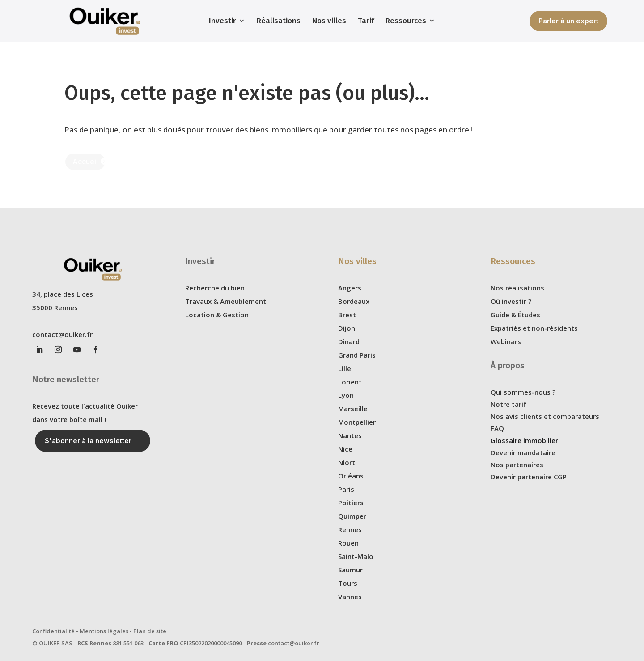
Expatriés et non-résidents (534, 328)
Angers (350, 288)
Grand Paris (357, 355)
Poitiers (351, 503)
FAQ (497, 428)
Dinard (349, 341)
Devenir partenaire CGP (529, 477)
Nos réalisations (517, 288)
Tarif (366, 21)
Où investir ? (511, 301)
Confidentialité (53, 631)
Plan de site (150, 631)
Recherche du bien (215, 288)
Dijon (347, 328)
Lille (345, 368)
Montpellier (357, 422)
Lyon (346, 395)
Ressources (406, 21)
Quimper (352, 516)
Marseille (353, 409)
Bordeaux (354, 301)
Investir (222, 21)
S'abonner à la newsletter (88, 441)
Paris (346, 489)
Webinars (506, 341)
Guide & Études (515, 315)
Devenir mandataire (523, 452)
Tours (348, 583)
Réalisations (279, 21)
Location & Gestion (217, 315)
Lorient (350, 382)
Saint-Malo (356, 556)
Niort (347, 462)
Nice (345, 449)
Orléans (351, 476)
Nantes (350, 435)
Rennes (350, 529)
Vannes (350, 597)
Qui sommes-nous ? (523, 392)
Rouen (348, 543)
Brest (347, 315)
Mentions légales (104, 631)
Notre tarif (508, 404)
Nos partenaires (517, 465)
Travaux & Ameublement (226, 301)
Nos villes (329, 21)
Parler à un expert (568, 21)
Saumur (350, 570)
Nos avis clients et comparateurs (545, 416)
